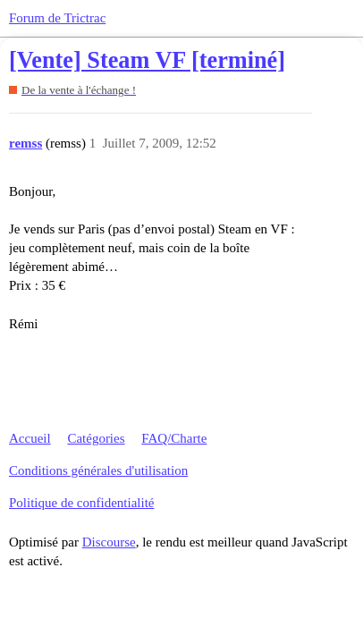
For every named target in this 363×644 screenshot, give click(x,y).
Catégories (96, 438)
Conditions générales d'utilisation (98, 470)
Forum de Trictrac (57, 18)
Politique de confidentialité (81, 503)
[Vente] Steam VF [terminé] (147, 60)
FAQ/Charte (174, 438)
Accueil (30, 438)
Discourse (109, 542)
